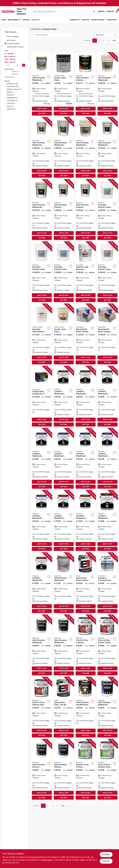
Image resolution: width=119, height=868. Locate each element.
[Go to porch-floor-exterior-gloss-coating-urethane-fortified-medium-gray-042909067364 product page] (42, 708)
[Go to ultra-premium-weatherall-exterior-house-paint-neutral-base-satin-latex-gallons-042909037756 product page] (42, 210)
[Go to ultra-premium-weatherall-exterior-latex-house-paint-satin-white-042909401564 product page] (107, 708)
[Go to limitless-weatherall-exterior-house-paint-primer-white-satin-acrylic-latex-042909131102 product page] (85, 459)
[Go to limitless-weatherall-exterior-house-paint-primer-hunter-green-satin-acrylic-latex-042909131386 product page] (63, 459)
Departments (14, 20)
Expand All (15, 74)
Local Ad (36, 20)
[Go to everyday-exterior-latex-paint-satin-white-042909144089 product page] (42, 272)
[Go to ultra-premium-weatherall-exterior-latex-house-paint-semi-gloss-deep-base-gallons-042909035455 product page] (42, 148)
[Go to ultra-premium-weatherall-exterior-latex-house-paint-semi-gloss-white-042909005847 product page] (42, 645)
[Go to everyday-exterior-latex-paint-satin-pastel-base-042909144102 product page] (63, 272)
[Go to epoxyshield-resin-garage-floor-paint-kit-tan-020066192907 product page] (107, 334)
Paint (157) (10, 77)
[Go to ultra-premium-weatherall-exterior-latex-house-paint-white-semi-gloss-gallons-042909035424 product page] (107, 84)
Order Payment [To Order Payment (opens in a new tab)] (98, 20)
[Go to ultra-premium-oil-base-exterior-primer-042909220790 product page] (85, 708)
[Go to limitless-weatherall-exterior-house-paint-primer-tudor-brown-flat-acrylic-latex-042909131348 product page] (85, 521)
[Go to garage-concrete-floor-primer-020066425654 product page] (107, 583)
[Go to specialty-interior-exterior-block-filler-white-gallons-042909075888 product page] (42, 334)
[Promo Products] (5, 36)
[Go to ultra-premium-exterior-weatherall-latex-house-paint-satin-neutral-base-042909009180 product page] (42, 770)
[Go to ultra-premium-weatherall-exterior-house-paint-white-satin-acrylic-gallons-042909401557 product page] (85, 148)
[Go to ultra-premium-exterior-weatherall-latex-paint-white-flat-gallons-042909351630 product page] (63, 210)
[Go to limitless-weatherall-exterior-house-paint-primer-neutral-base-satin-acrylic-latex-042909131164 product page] (42, 521)
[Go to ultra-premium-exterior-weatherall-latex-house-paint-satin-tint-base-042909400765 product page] (63, 770)
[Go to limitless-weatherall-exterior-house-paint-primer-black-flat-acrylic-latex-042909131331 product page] (63, 521)
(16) (13, 86)
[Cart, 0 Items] (117, 11)
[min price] (8, 65)
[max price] (17, 65)
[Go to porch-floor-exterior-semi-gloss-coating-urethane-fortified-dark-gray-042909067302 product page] (107, 770)
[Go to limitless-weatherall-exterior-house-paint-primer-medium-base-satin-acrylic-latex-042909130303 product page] (107, 459)
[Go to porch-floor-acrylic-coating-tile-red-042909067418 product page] (107, 645)
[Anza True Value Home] (8, 11)
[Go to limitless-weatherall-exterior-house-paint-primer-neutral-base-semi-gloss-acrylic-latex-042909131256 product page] (107, 397)
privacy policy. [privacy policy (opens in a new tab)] (47, 860)
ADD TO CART (42, 109)
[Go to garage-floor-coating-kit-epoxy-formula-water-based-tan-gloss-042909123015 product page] (42, 397)
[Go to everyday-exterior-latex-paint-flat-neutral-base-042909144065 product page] (107, 272)
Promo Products (13, 37)
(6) (10, 92)
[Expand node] (5, 77)
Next (114, 40)
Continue (106, 854)
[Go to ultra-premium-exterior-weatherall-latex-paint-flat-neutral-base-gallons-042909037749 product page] (85, 210)
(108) (12, 84)
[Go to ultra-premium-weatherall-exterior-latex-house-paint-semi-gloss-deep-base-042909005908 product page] (42, 84)
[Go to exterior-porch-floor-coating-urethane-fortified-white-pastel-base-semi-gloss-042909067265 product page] (85, 770)
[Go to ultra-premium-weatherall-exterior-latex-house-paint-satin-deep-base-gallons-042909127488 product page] (107, 148)
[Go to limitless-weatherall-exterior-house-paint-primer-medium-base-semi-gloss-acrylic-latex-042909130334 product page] (85, 397)
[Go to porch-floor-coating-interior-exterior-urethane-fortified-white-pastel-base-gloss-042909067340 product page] (85, 645)
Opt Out (106, 861)
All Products (11, 40)
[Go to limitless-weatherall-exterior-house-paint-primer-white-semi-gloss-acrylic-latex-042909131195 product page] (63, 397)
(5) (10, 95)
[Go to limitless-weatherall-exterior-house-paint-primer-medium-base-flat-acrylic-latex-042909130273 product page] (107, 521)
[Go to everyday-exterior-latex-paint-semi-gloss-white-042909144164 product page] (107, 210)
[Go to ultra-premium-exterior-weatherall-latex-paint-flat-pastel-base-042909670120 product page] (85, 84)
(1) (12, 101)
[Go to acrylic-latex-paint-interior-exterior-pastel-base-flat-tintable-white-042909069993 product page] (63, 84)
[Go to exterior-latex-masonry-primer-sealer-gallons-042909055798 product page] (85, 272)
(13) (14, 89)
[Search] (94, 11)
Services (86, 20)
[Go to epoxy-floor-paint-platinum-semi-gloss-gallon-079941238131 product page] (85, 583)
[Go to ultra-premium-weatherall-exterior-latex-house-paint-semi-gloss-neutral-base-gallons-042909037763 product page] (63, 148)
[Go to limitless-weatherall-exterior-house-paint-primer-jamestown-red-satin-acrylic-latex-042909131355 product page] (42, 459)
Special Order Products (15, 47)
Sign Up (111, 11)
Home (4, 20)
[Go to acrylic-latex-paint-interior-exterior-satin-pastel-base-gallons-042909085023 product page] (63, 334)
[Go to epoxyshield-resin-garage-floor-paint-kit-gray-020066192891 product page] (85, 334)
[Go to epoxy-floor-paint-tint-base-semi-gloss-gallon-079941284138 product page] (63, 708)
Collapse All (15, 71)
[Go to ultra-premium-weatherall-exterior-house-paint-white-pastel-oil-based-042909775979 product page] (63, 583)
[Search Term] (64, 12)
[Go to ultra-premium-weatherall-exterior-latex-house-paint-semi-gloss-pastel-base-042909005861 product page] (63, 645)
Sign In (101, 11)
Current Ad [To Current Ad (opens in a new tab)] (75, 20)
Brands (26, 20)
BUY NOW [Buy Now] (42, 113)
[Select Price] (24, 65)
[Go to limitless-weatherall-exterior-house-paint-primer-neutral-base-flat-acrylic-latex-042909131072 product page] (42, 583)
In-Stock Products (13, 44)
